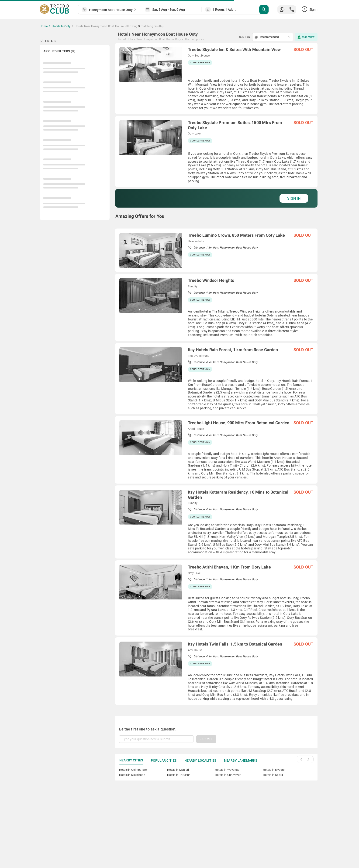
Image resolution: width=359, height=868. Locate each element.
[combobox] (111, 10)
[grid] (216, 374)
